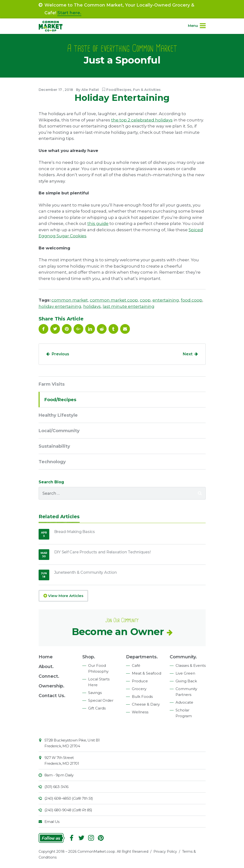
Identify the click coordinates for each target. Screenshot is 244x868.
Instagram (91, 838)
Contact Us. (52, 696)
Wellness (140, 712)
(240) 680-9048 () (68, 810)
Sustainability (54, 446)
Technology (52, 462)
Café (136, 665)
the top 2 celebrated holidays (142, 120)
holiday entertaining (60, 306)
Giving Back (186, 681)
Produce (140, 681)
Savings (95, 693)
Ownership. (51, 686)
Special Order (101, 700)
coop (145, 300)
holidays (92, 306)
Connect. (49, 676)
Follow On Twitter (55, 329)
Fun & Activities (147, 90)
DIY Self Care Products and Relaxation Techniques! (102, 552)
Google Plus (78, 329)
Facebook (43, 329)
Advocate (184, 702)
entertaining (166, 300)
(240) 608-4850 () (69, 798)
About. (46, 667)
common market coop (114, 300)
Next (188, 354)
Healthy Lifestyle (58, 415)
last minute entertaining (129, 306)
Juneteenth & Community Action (85, 572)
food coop (192, 300)
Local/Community (59, 431)
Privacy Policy (165, 852)
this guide (98, 223)
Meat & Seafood (147, 673)
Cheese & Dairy (146, 704)
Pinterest (67, 329)
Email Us (52, 822)
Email (125, 329)
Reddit (102, 329)
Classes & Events (191, 665)
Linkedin (90, 329)
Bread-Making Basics (75, 532)
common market (70, 300)
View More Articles (63, 596)
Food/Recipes (119, 90)
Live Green (185, 673)
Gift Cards (97, 708)
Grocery (139, 689)
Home (46, 657)
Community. (183, 657)
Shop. (89, 657)
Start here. (69, 13)
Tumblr (113, 329)
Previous (60, 354)
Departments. (142, 657)
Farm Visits (52, 384)
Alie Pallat (90, 90)
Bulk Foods (142, 697)
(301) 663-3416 (56, 787)
